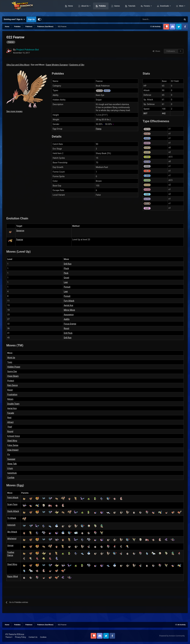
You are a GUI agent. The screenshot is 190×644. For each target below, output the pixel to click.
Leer (66, 282)
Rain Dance (12, 385)
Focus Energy (70, 324)
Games (136, 7)
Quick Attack (13, 511)
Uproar (10, 545)
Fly (9, 454)
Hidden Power (14, 367)
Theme (9, 637)
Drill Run (68, 264)
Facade (11, 413)
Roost (66, 328)
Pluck (66, 268)
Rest (9, 418)
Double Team (13, 404)
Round (10, 431)
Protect (11, 381)
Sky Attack (12, 532)
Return (10, 399)
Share (156, 51)
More (181, 7)
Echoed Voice (14, 436)
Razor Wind (13, 576)
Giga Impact (13, 450)
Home (89, 7)
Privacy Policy (20, 637)
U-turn (10, 468)
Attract (10, 422)
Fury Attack (69, 301)
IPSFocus (20, 634)
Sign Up (31, 19)
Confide (11, 478)
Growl (66, 278)
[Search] (151, 19)
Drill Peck (68, 333)
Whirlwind (12, 539)
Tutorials (151, 7)
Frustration (12, 394)
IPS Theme (10, 634)
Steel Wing (12, 441)
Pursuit (67, 287)
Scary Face (12, 504)
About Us (104, 7)
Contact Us (33, 637)
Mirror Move (69, 310)
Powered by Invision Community (172, 636)
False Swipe (13, 445)
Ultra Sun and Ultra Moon (18, 65)
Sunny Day (12, 371)
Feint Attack (13, 498)
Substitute (12, 473)
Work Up (11, 358)
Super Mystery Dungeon (57, 65)
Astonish (11, 525)
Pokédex (121, 7)
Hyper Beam (13, 376)
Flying (99, 129)
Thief (10, 427)
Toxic (10, 362)
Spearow (20, 231)
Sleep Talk (12, 464)
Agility (67, 319)
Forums (166, 7)
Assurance (69, 315)
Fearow (20, 240)
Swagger (11, 459)
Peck (66, 273)
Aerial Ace (69, 305)
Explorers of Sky (77, 65)
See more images (14, 111)
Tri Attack (12, 518)
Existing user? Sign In (14, 19)
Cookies (43, 637)
